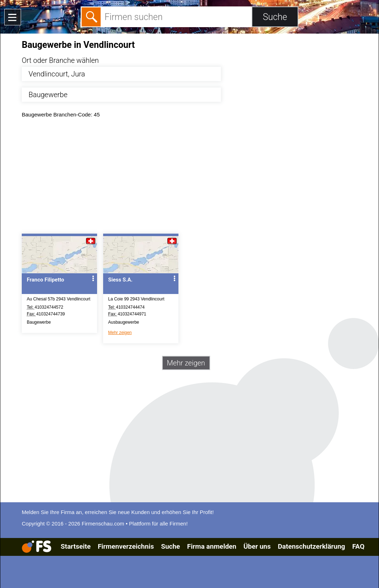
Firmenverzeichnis (126, 546)
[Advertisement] (196, 178)
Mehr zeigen (120, 333)
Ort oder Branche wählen (60, 60)
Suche (170, 546)
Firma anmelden (212, 546)
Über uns (257, 546)
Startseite (76, 546)
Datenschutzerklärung (311, 546)
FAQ (358, 546)
